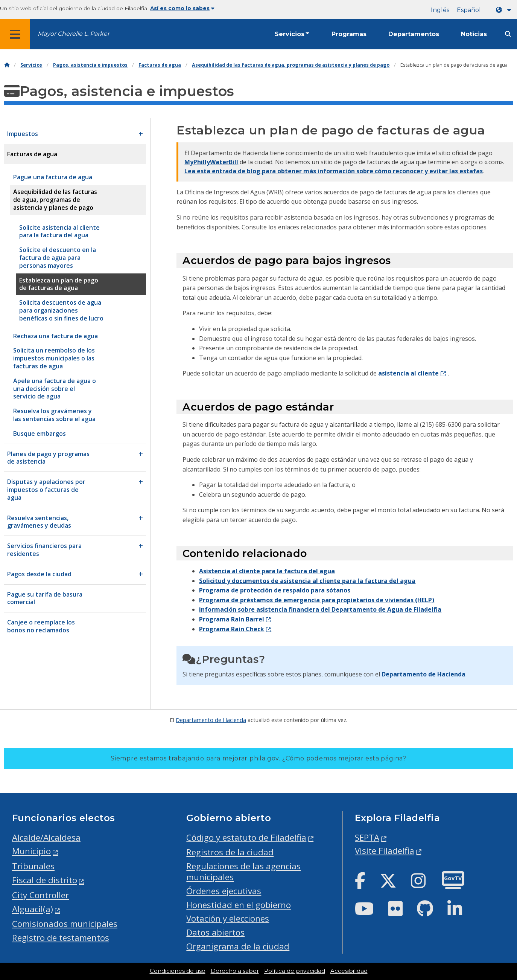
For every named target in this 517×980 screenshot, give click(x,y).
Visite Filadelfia (385, 851)
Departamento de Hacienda (423, 674)
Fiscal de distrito (45, 880)
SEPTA (367, 837)
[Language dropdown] (505, 10)
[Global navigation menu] (15, 34)
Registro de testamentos (61, 938)
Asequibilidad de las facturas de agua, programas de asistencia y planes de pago (291, 65)
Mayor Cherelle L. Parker (74, 34)
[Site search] (508, 34)
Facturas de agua (160, 65)
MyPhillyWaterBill (211, 162)
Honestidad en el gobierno (239, 905)
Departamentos (414, 34)
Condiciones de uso (178, 971)
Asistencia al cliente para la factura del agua (267, 571)
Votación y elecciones (228, 918)
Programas (349, 34)
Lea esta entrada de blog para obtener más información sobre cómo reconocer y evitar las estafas (334, 171)
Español (469, 10)
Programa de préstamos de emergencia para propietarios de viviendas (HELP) (317, 600)
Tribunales (33, 866)
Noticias (474, 34)
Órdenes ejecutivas (224, 891)
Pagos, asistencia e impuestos (90, 65)
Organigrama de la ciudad (238, 946)
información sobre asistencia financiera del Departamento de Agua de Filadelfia (320, 609)
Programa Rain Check (232, 629)
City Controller (40, 895)
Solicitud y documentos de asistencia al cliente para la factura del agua (307, 581)
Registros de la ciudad (230, 852)
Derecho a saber (235, 971)
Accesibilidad (349, 971)
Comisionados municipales (65, 924)
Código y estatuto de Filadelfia (246, 837)
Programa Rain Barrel (232, 619)
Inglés (440, 10)
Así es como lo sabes (182, 8)
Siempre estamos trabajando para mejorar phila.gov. (258, 758)
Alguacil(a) (33, 909)
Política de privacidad (295, 971)
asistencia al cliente (408, 373)
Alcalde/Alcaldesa (46, 837)
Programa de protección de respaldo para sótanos (275, 590)
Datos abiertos (215, 932)
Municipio (31, 851)
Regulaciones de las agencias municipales (243, 872)
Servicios (290, 34)
